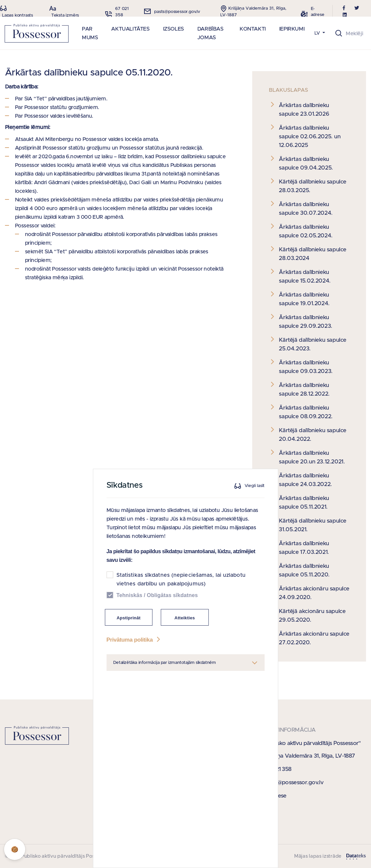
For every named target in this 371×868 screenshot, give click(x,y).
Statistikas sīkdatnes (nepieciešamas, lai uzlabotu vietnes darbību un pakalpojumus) (181, 632)
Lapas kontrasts (17, 15)
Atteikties (185, 670)
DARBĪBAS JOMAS (210, 33)
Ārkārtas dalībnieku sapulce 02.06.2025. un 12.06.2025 (310, 136)
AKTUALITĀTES (130, 29)
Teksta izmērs (65, 15)
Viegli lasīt (255, 538)
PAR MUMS (90, 33)
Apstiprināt (129, 670)
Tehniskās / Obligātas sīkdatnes (157, 647)
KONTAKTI (253, 29)
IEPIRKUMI (292, 29)
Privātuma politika (134, 692)
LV (318, 33)
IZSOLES (174, 29)
